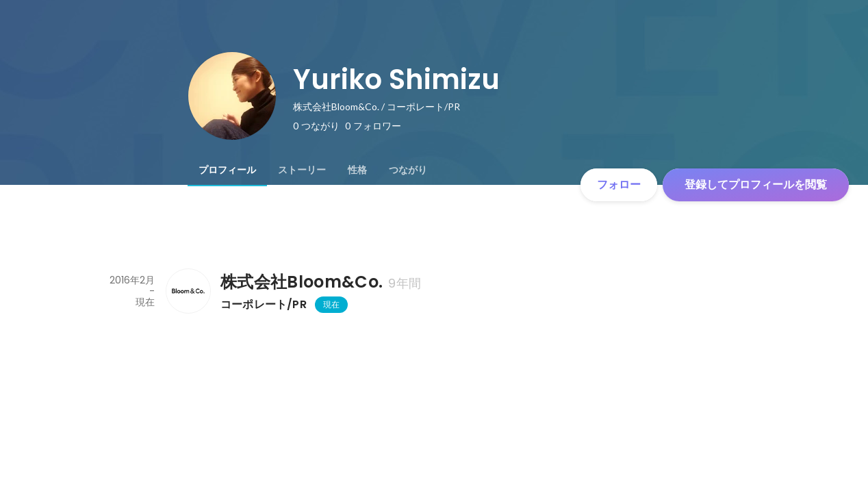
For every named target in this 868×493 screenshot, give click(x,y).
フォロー (619, 185)
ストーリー (302, 170)
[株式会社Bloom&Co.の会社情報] (188, 291)
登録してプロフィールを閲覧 (756, 185)
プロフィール (227, 170)
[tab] (227, 170)
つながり (408, 170)
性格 (357, 170)
